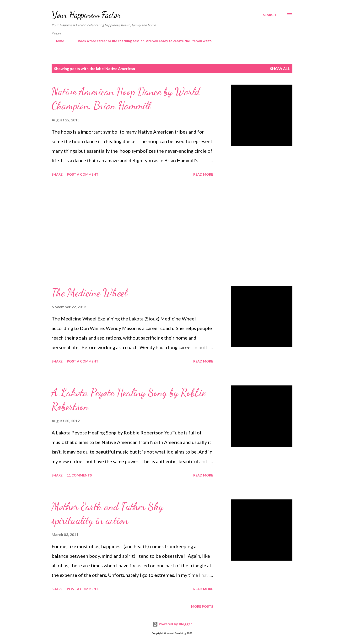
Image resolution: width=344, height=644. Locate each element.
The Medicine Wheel (89, 293)
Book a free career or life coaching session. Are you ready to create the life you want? (142, 41)
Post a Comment (83, 174)
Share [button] (57, 174)
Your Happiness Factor (86, 15)
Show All (280, 68)
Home (56, 41)
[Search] (269, 15)
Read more (203, 174)
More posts (202, 606)
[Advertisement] (132, 232)
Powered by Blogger (172, 624)
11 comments (79, 475)
